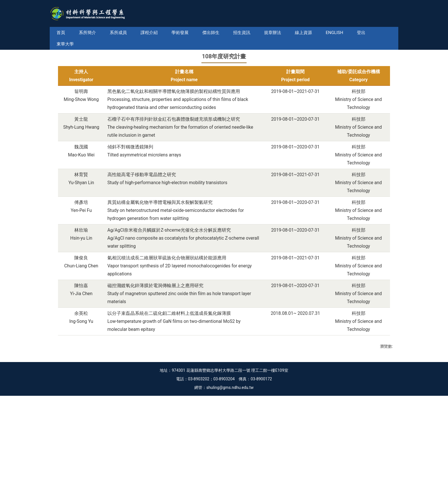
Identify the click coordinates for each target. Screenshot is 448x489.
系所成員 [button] (127, 33)
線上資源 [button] (312, 33)
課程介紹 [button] (158, 33)
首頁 (69, 33)
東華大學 (374, 33)
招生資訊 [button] (250, 33)
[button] (59, 91)
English (343, 33)
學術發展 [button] (189, 33)
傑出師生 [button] (219, 33)
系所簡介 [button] (96, 33)
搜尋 (393, 23)
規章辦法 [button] (281, 33)
